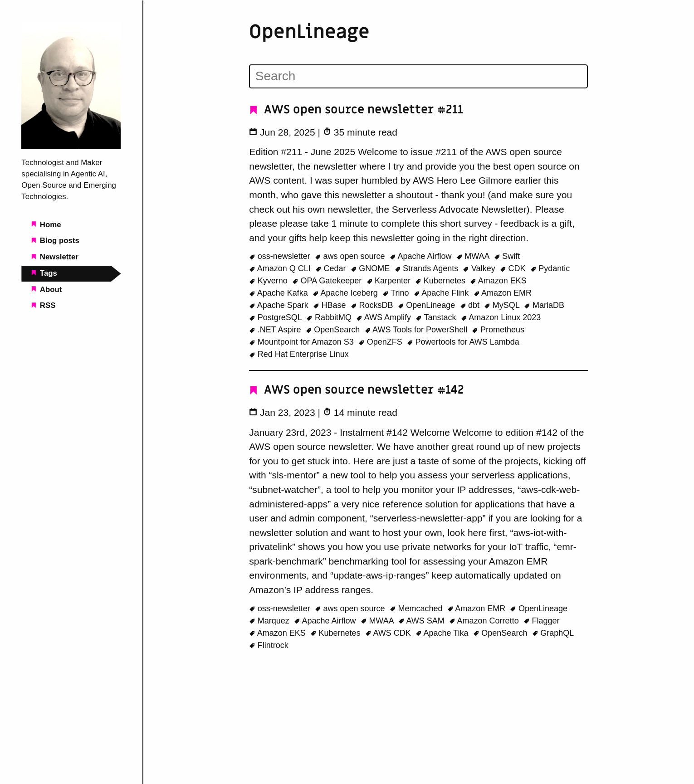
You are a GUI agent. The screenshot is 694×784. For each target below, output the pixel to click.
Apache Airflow (422, 256)
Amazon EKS (498, 280)
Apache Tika (443, 632)
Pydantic (550, 268)
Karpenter (390, 280)
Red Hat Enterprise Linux (299, 354)
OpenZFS (381, 341)
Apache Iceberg (346, 292)
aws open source (351, 256)
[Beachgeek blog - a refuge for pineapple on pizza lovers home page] (71, 146)
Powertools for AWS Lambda (463, 341)
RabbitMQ (330, 317)
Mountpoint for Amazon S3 (303, 341)
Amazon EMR (503, 292)
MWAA (474, 256)
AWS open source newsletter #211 (356, 110)
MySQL (503, 305)
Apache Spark (280, 305)
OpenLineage (428, 305)
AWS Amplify (385, 317)
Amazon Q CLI (281, 268)
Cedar (332, 268)
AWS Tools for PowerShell (417, 329)
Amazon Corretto (485, 620)
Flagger (542, 620)
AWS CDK (389, 632)
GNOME (371, 268)
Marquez (270, 620)
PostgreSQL (276, 317)
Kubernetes (441, 280)
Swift (507, 256)
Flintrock (269, 644)
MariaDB (544, 305)
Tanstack (437, 317)
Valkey (480, 268)
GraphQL (553, 632)
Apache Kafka (280, 292)
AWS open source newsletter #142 (357, 390)
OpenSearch (334, 329)
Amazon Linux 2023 (501, 317)
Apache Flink (442, 292)
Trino (397, 292)
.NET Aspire (276, 329)
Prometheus (498, 329)
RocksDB (373, 305)
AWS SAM (423, 620)
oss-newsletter (281, 256)
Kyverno (269, 280)
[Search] (419, 76)
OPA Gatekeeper (328, 280)
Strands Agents (428, 268)
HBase (331, 305)
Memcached (417, 608)
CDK (514, 268)
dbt (471, 305)
